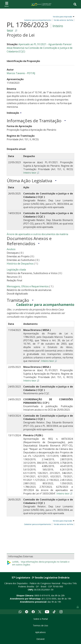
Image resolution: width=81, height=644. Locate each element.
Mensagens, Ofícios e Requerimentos (28, 286)
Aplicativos (40, 632)
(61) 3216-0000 (49, 599)
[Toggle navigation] (7, 4)
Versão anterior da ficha (63, 20)
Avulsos (11, 249)
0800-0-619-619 (42, 595)
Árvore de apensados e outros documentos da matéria (37, 234)
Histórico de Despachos (20, 264)
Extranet (41, 639)
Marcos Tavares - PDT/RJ (21, 73)
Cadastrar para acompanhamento (45, 305)
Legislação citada (16, 270)
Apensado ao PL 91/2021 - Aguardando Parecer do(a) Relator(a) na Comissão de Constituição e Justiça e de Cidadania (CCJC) (40, 48)
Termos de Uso (40, 625)
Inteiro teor (30, 173)
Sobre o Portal (41, 619)
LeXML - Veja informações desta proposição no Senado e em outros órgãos (38, 563)
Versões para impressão (62, 17)
